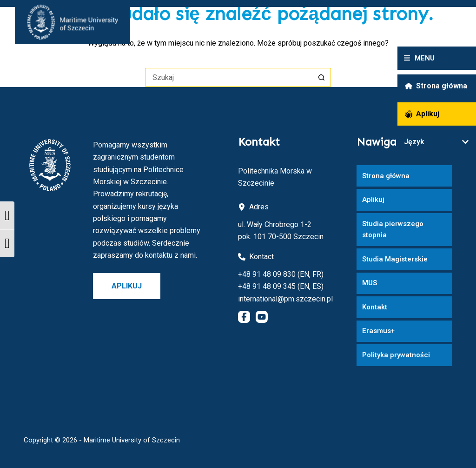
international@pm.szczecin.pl (285, 299)
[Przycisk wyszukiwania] (322, 77)
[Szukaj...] (229, 77)
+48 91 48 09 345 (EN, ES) (281, 286)
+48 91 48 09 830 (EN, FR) (281, 274)
